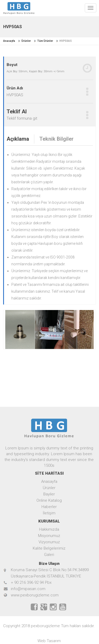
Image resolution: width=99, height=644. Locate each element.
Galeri (49, 555)
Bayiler (49, 494)
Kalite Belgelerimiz (49, 548)
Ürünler (26, 41)
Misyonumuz (49, 536)
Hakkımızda (49, 529)
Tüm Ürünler (45, 41)
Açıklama (18, 139)
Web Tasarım (49, 641)
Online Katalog (49, 500)
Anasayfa (9, 41)
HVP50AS (66, 41)
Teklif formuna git (22, 118)
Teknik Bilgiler (56, 139)
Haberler (49, 507)
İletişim (49, 513)
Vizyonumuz (49, 542)
